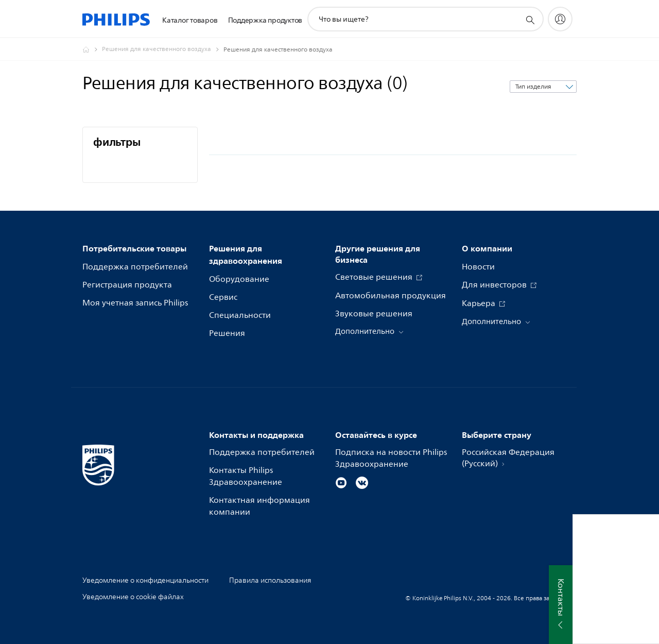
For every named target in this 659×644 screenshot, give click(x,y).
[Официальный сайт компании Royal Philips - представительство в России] (92, 49)
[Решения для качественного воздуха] (163, 49)
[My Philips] (560, 19)
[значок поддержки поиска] (530, 20)
